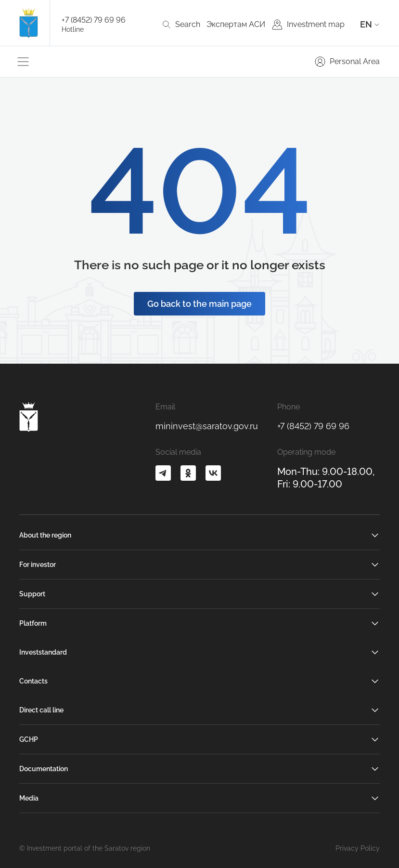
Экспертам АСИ (236, 24)
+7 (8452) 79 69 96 (94, 20)
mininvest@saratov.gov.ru (207, 426)
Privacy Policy (358, 848)
